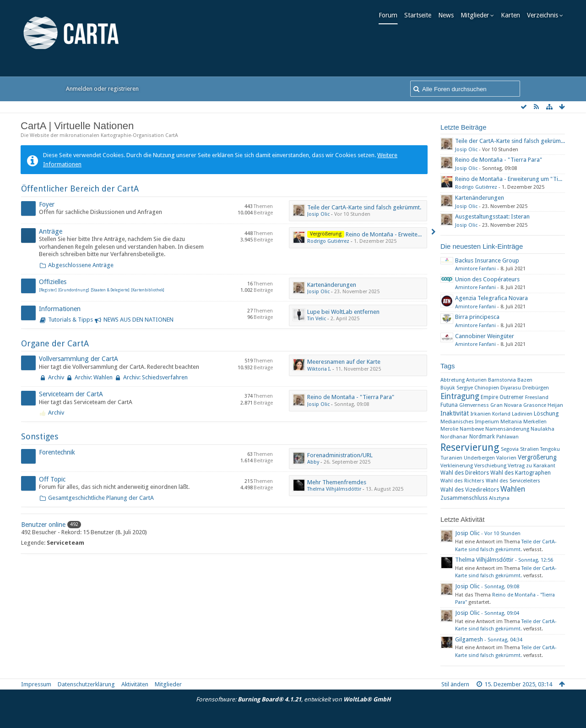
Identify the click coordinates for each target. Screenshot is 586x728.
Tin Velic (317, 319)
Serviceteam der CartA (71, 394)
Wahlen (513, 489)
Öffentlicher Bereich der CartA (80, 189)
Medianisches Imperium (470, 422)
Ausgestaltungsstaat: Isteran (492, 216)
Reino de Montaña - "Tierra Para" (351, 397)
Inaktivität (455, 413)
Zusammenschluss (464, 498)
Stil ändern (455, 684)
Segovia (510, 449)
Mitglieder (477, 15)
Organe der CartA (55, 343)
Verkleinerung (457, 466)
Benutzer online (43, 525)
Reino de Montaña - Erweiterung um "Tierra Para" (410, 234)
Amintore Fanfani (475, 269)
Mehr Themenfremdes (337, 482)
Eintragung (460, 396)
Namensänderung (507, 429)
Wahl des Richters (462, 481)
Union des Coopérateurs (487, 279)
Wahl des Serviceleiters (513, 481)
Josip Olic (318, 214)
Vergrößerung (537, 457)
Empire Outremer (502, 397)
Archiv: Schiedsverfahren (155, 377)
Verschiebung (490, 466)
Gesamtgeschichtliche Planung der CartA (101, 498)
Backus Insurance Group (487, 260)
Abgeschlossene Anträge (81, 265)
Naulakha (543, 429)
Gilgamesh (469, 639)
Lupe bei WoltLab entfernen (343, 312)
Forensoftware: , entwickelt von (293, 699)
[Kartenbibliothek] (148, 290)
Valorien (506, 458)
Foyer (47, 204)
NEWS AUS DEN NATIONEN (138, 320)
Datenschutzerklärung (86, 684)
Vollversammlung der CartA (79, 359)
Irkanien (480, 414)
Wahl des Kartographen (521, 473)
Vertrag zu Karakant (532, 466)
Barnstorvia (502, 380)
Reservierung (470, 447)
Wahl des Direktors (465, 473)
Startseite (420, 15)
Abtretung (453, 380)
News (448, 15)
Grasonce (535, 405)
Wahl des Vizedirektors (470, 490)
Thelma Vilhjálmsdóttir (334, 489)
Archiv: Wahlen (94, 377)
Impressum (36, 684)
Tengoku (550, 449)
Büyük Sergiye (457, 388)
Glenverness (474, 405)
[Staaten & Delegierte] (110, 290)
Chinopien (487, 388)
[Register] (48, 290)
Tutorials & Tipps (71, 320)
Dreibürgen (536, 388)
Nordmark (482, 437)
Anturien (476, 380)
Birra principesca (477, 317)
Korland (501, 414)
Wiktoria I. (319, 369)
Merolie (449, 429)
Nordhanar (454, 437)
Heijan (555, 405)
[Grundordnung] (74, 290)
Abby (313, 462)
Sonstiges (40, 436)
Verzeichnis (545, 15)
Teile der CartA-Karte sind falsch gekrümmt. (364, 207)
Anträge (51, 231)
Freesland (537, 397)
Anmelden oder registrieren (102, 89)
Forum (390, 15)
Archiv (56, 377)
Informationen (60, 309)
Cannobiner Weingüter (485, 336)
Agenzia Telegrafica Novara (491, 298)
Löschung (546, 413)
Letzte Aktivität (462, 519)
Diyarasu (511, 388)
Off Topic (52, 479)
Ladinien (522, 414)
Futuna (449, 405)
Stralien (529, 449)
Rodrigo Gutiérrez (328, 241)
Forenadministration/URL (340, 455)
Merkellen (535, 422)
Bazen (525, 380)
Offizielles (53, 282)
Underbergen (479, 458)
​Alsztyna (499, 498)
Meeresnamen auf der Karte (344, 362)
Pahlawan (507, 437)
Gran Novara (506, 405)
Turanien (451, 458)
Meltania (511, 422)
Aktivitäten (135, 684)
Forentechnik (57, 452)
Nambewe (472, 429)
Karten (513, 15)
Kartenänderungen (332, 285)
